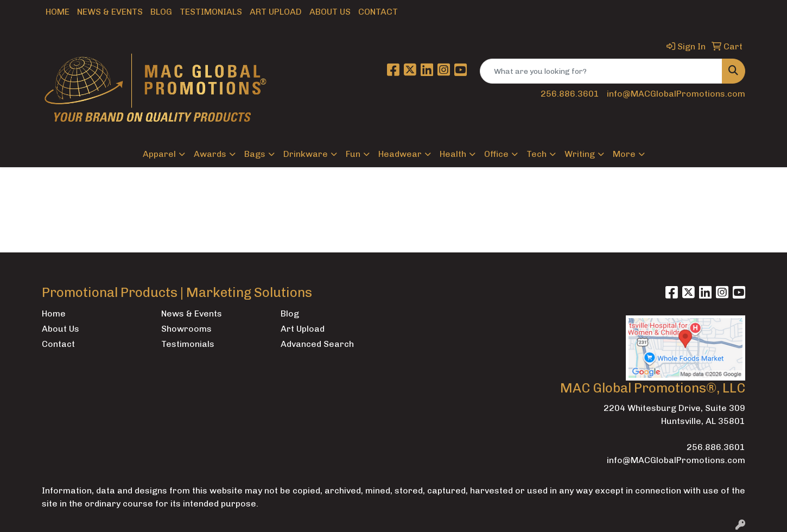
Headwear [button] (400, 154)
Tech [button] (537, 154)
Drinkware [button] (306, 154)
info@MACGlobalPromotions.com (676, 94)
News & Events (110, 12)
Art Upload (276, 12)
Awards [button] (210, 154)
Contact (378, 12)
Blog (161, 12)
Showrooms (186, 329)
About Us (330, 12)
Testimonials (211, 12)
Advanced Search (317, 344)
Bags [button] (255, 154)
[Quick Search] (601, 71)
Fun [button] (353, 154)
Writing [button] (580, 154)
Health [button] (453, 154)
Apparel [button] (159, 154)
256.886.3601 (570, 94)
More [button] (624, 154)
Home (58, 12)
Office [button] (496, 154)
